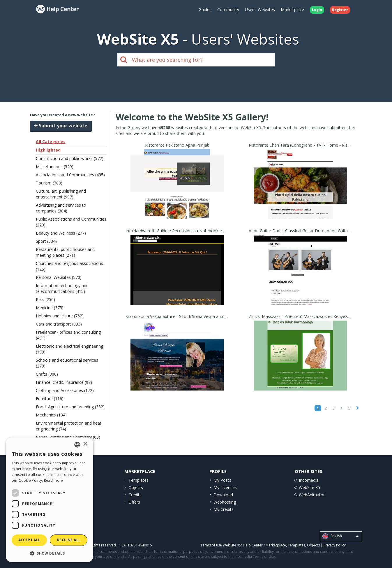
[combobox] (77, 445)
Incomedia (309, 480)
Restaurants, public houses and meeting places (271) (65, 252)
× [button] (85, 444)
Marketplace (292, 9)
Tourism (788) (49, 183)
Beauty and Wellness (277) (61, 233)
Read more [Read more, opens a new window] (54, 480)
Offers (134, 502)
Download (223, 495)
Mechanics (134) (51, 415)
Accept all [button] (29, 540)
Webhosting (225, 502)
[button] (50, 553)
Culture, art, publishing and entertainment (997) (61, 194)
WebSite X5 (309, 487)
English (340, 536)
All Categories (51, 141)
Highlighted (48, 150)
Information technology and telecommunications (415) (62, 288)
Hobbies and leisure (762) (60, 316)
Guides (205, 9)
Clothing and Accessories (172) (65, 390)
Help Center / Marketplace (264, 545)
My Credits (224, 509)
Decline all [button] (69, 540)
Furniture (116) (50, 399)
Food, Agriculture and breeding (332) (70, 407)
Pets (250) (45, 299)
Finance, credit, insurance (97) (64, 382)
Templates (138, 480)
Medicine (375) (50, 308)
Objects (136, 487)
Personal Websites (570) (59, 277)
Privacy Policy (335, 545)
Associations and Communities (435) (70, 175)
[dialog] (50, 500)
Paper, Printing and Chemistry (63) (68, 437)
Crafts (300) (47, 374)
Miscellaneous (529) (55, 167)
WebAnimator (312, 495)
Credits (135, 495)
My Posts (222, 480)
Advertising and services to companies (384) (61, 208)
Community (228, 9)
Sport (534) (46, 241)
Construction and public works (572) (70, 158)
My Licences (225, 487)
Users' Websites (260, 9)
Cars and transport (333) (59, 324)
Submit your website (61, 126)
